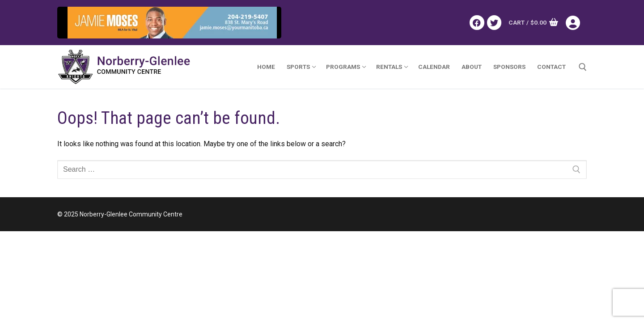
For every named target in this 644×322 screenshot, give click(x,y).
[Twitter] (494, 22)
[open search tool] (583, 67)
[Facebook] (477, 22)
